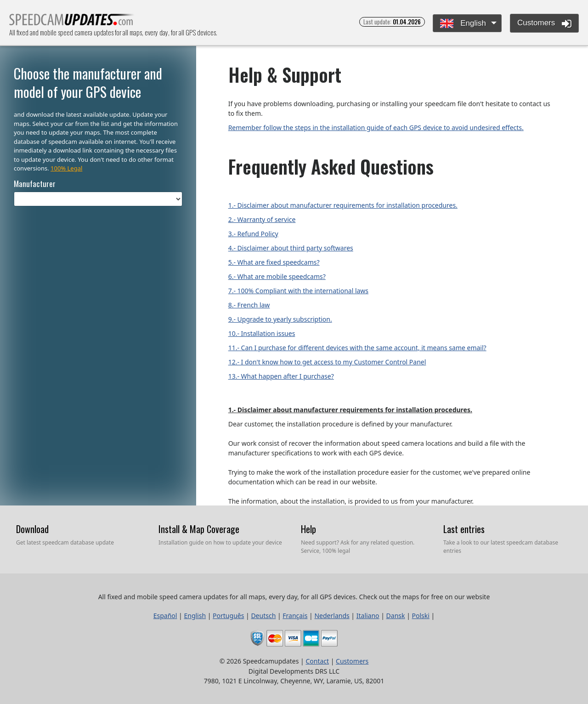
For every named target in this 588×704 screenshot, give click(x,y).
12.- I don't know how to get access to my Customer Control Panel (327, 362)
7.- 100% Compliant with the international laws (298, 291)
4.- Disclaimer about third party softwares (291, 248)
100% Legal (66, 168)
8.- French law (249, 305)
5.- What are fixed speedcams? (274, 262)
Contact (317, 661)
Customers (544, 23)
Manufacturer (35, 184)
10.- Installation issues (262, 333)
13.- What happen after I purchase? (281, 376)
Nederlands (332, 616)
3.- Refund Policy (253, 234)
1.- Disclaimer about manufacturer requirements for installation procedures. (343, 205)
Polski (421, 616)
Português (228, 616)
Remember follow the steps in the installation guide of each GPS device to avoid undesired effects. (376, 128)
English (463, 24)
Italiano (368, 616)
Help (308, 529)
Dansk (396, 616)
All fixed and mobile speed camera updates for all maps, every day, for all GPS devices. (72, 22)
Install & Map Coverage (199, 529)
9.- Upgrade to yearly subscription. (280, 319)
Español (165, 616)
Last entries (464, 529)
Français (295, 616)
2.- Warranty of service (262, 219)
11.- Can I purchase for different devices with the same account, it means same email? (357, 348)
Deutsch (263, 616)
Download (32, 529)
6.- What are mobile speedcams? (277, 276)
